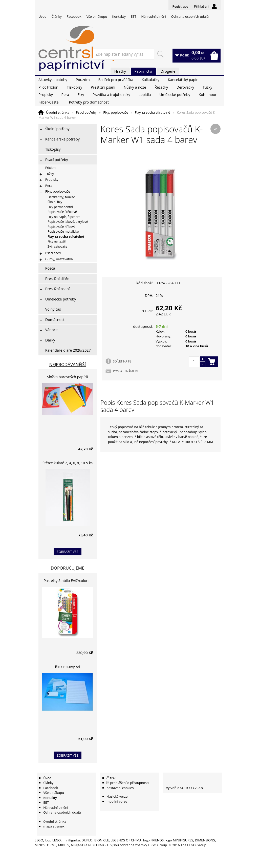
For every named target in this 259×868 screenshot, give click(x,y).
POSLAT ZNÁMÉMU (126, 371)
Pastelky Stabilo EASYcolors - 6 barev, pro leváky (67, 581)
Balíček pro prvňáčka (116, 80)
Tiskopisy (74, 87)
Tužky (207, 87)
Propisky (46, 95)
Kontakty (119, 16)
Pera (65, 95)
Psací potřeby (86, 112)
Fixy (81, 95)
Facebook (74, 16)
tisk (113, 778)
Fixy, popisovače (116, 112)
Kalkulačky (150, 80)
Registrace (180, 6)
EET (134, 16)
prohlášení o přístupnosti (129, 783)
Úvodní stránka (58, 112)
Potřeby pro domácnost (89, 102)
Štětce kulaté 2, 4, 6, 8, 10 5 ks (68, 463)
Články (57, 16)
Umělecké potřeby (175, 95)
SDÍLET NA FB (122, 361)
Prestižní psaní (103, 87)
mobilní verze (117, 801)
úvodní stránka (55, 821)
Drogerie (168, 71)
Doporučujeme (68, 568)
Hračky (120, 71)
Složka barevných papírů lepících (68, 378)
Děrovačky (185, 87)
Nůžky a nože (135, 87)
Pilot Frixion (48, 87)
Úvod (42, 16)
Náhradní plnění (154, 16)
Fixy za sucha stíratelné (152, 112)
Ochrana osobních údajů (190, 16)
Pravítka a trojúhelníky (111, 95)
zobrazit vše (68, 552)
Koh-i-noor (208, 95)
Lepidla (145, 95)
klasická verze (117, 796)
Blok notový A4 (68, 667)
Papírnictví (143, 71)
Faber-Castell (49, 102)
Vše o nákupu (97, 16)
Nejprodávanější (68, 364)
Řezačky (161, 87)
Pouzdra (83, 80)
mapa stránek (54, 826)
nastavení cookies (120, 788)
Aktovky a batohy (53, 80)
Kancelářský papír (183, 80)
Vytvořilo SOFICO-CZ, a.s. (185, 788)
